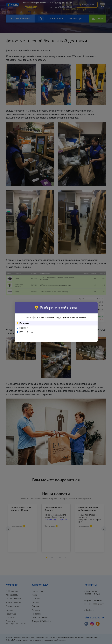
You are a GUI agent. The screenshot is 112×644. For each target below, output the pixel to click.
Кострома (24, 323)
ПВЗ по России (26, 332)
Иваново (24, 328)
